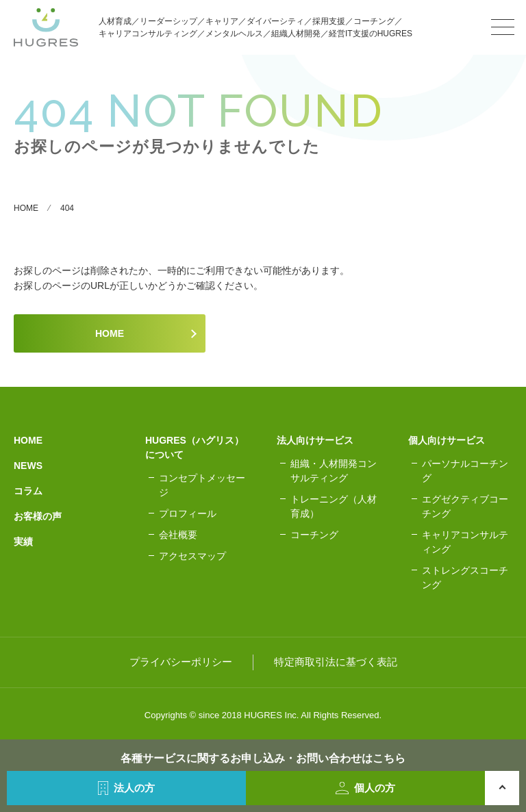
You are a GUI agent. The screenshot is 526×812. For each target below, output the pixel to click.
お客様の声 (38, 516)
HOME (110, 333)
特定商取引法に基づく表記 (336, 662)
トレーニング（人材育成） (334, 506)
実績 (23, 542)
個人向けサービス (447, 440)
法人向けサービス (315, 440)
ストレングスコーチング (465, 578)
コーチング (314, 535)
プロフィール (188, 513)
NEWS (28, 466)
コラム (28, 491)
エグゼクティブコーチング (465, 506)
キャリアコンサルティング (465, 542)
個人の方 (365, 788)
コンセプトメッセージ (202, 485)
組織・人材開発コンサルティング (334, 471)
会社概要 (178, 535)
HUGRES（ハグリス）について (195, 447)
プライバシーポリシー (181, 662)
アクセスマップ (192, 556)
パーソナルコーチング (465, 471)
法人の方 (126, 788)
